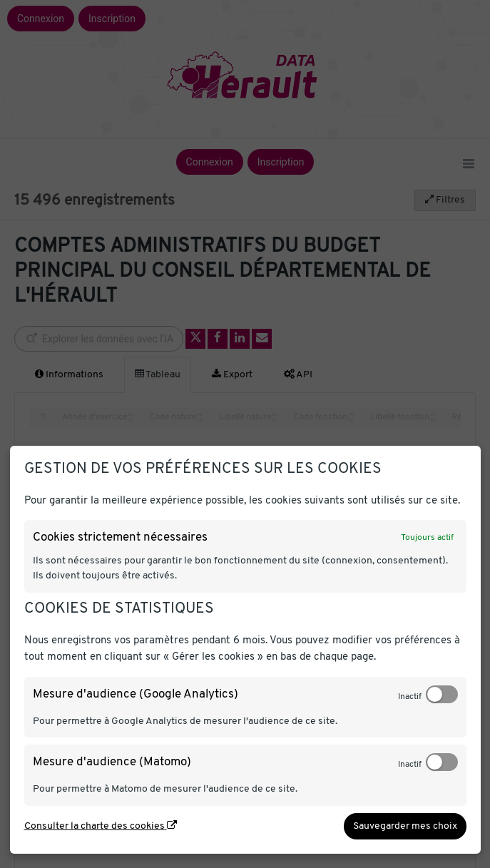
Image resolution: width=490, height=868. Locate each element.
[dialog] (245, 650)
